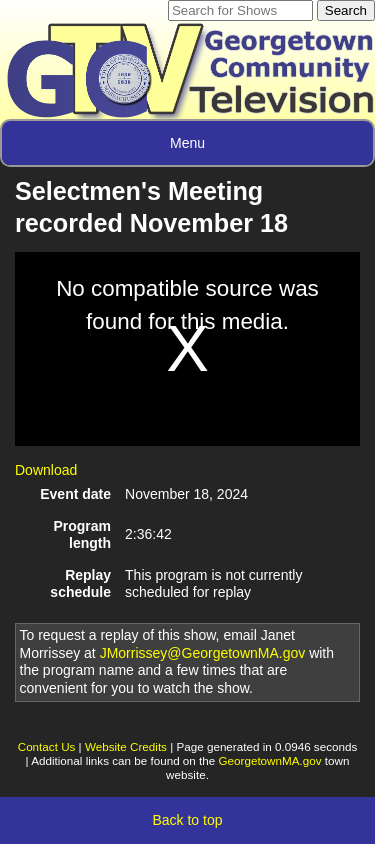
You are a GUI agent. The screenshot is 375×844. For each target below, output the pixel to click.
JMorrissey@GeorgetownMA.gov (203, 653)
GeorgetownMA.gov (270, 760)
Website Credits (126, 746)
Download (46, 470)
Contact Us (47, 746)
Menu (187, 143)
